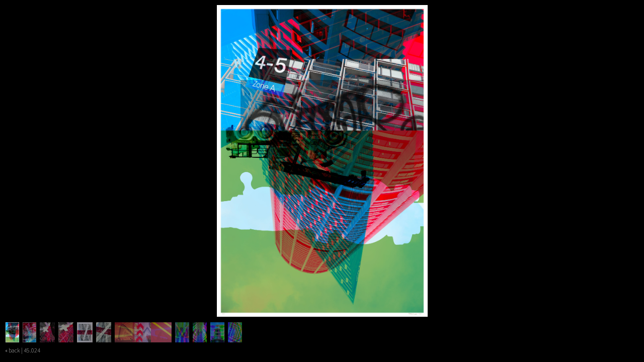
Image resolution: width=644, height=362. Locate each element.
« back (13, 350)
